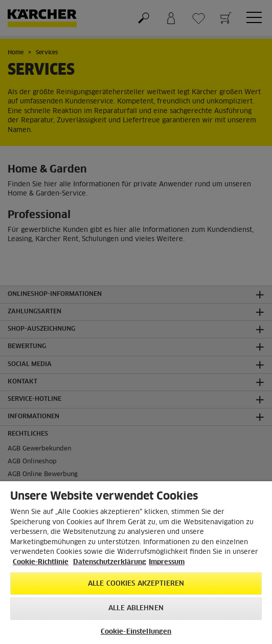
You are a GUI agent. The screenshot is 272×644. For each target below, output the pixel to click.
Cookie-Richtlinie (41, 562)
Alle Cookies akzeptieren (136, 584)
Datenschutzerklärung (110, 562)
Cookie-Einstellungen (136, 632)
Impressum (167, 562)
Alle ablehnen (136, 608)
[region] (136, 563)
